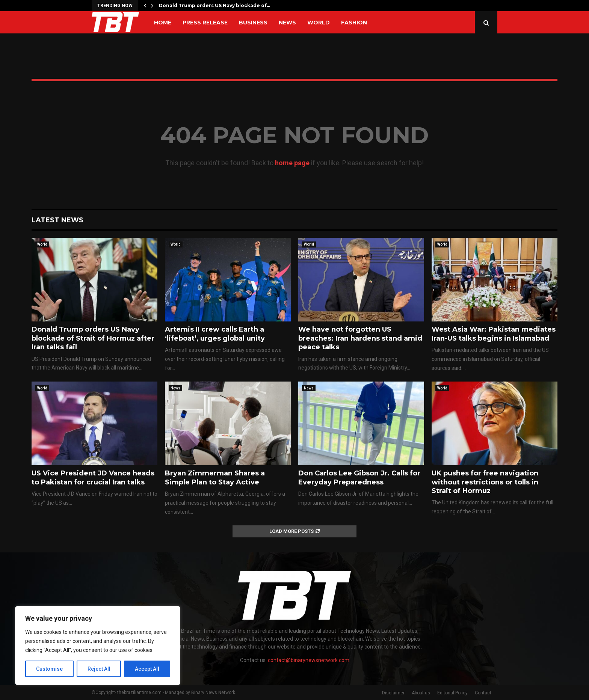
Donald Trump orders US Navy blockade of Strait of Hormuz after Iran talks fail (93, 338)
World (319, 23)
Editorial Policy (452, 693)
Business (253, 23)
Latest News (57, 220)
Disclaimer (393, 693)
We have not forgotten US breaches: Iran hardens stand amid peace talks (360, 338)
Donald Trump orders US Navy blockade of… (214, 5)
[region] (98, 646)
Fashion (354, 23)
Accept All (147, 669)
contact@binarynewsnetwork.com (309, 660)
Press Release (205, 23)
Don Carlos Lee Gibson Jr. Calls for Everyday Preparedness (359, 477)
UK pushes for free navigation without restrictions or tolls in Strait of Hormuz (485, 482)
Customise (49, 669)
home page (292, 163)
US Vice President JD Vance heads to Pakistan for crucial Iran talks (93, 477)
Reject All (99, 669)
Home (163, 23)
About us (421, 693)
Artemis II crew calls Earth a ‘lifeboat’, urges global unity (215, 334)
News (287, 23)
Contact (483, 693)
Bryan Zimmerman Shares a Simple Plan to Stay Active (215, 477)
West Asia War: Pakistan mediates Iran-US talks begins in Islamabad (494, 334)
